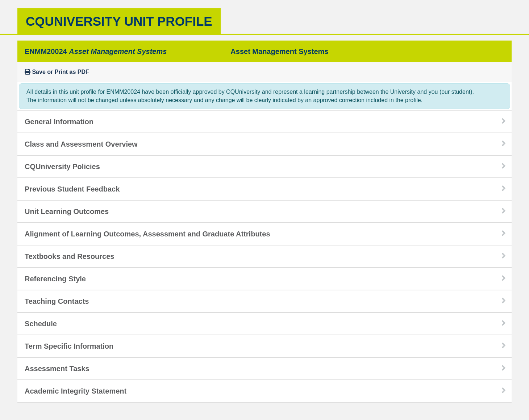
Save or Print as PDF (57, 72)
